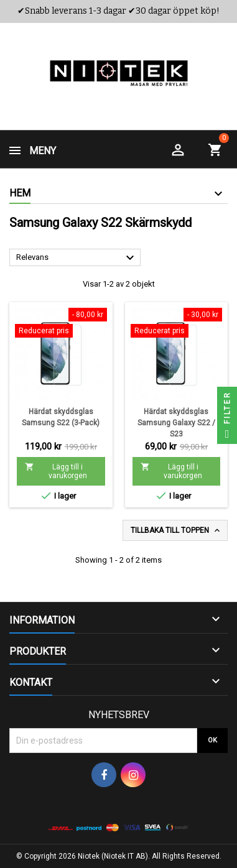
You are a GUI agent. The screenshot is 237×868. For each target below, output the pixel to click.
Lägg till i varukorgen (56, 471)
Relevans (77, 258)
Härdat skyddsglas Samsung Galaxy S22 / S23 (176, 423)
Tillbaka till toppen (176, 530)
